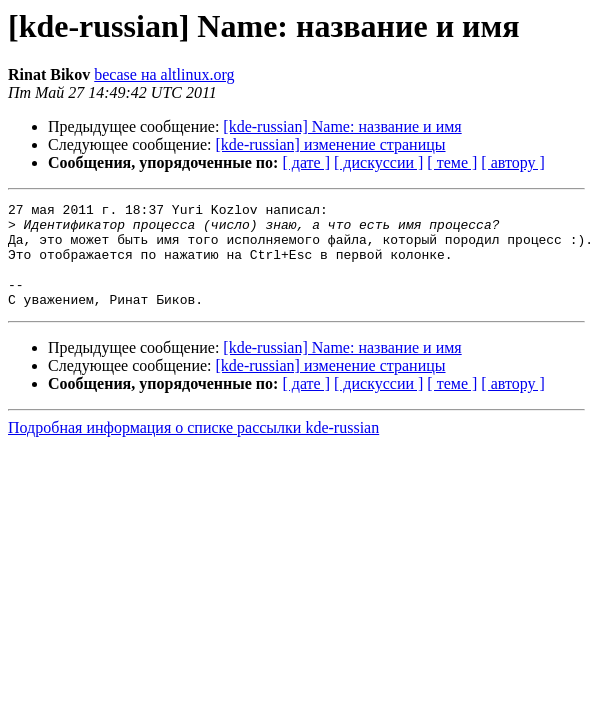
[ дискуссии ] (378, 162)
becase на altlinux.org (164, 74)
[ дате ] (306, 162)
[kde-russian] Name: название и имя (342, 126)
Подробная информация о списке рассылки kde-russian (193, 448)
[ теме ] (452, 162)
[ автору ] (512, 162)
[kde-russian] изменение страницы (331, 144)
